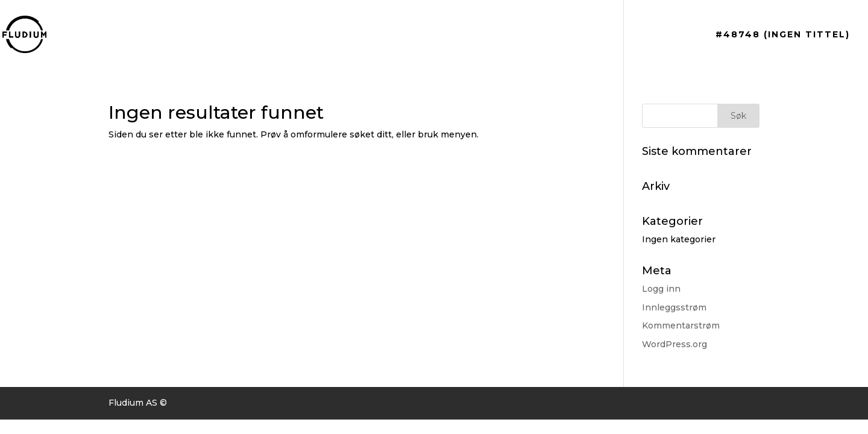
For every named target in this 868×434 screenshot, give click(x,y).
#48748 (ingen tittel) (783, 35)
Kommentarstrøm (681, 325)
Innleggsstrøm (674, 307)
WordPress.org (675, 344)
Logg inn (661, 289)
